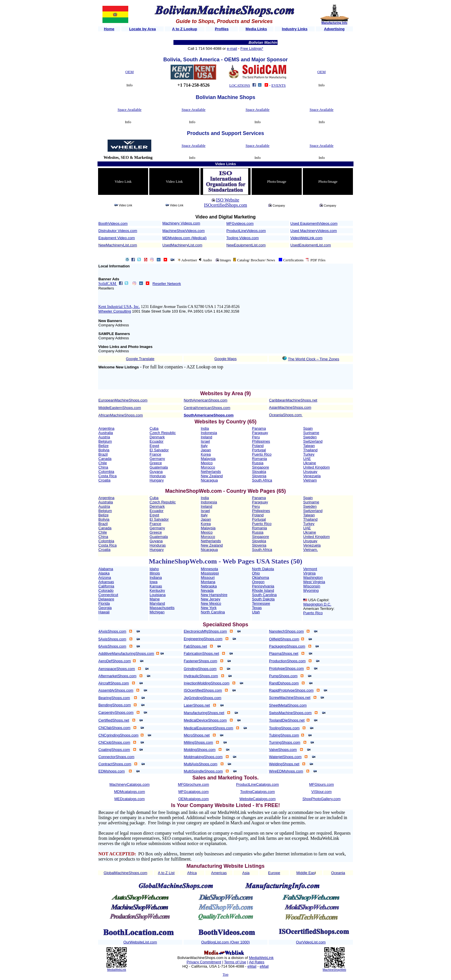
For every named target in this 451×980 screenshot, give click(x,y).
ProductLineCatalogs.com (258, 784)
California (106, 586)
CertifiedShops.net (114, 720)
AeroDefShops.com (115, 661)
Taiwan (309, 446)
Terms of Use (235, 962)
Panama (259, 428)
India (205, 428)
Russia (258, 463)
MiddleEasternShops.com (120, 408)
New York (209, 608)
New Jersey (211, 599)
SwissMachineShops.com (290, 713)
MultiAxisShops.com (201, 764)
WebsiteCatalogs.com (257, 799)
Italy (204, 446)
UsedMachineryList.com (182, 245)
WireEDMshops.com (286, 771)
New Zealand (212, 476)
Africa (192, 873)
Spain (308, 428)
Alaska (104, 573)
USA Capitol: (319, 600)
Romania (259, 459)
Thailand (310, 450)
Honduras (158, 476)
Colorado (106, 590)
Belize (103, 446)
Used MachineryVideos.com (314, 231)
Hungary (157, 480)
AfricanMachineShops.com (121, 415)
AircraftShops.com (114, 683)
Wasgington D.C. (317, 604)
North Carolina (213, 612)
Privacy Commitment (204, 962)
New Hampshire (214, 595)
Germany (157, 459)
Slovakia (259, 472)
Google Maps (225, 359)
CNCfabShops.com (114, 728)
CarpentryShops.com (116, 712)
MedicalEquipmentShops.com (209, 728)
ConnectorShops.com (116, 757)
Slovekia (259, 541)
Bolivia (104, 450)
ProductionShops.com (287, 661)
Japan (206, 450)
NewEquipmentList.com (246, 245)
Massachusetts (162, 608)
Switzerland (313, 441)
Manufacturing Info (335, 23)
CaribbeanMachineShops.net (293, 400)
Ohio (256, 573)
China (103, 467)
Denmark (157, 437)
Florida (104, 603)
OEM (130, 72)
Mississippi (210, 573)
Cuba (154, 428)
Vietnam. (310, 550)
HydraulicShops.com (201, 676)
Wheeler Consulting (115, 311)
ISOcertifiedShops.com (225, 205)
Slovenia (259, 476)
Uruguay (310, 472)
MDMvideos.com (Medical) (185, 238)
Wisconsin (312, 586)
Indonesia (209, 433)
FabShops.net (195, 646)
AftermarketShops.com (117, 676)
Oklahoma (260, 577)
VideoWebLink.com (307, 238)
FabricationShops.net (201, 653)
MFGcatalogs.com (193, 792)
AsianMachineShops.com (290, 407)
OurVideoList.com (311, 942)
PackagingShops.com (287, 646)
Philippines (261, 441)
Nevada (207, 590)
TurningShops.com (285, 742)
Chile (103, 463)
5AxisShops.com (112, 639)
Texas (257, 608)
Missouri (208, 577)
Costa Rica (108, 476)
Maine (155, 599)
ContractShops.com (115, 764)
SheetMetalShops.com (288, 705)
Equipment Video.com (117, 238)
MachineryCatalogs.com (130, 784)
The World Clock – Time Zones (314, 359)
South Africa (262, 480)
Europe (274, 873)
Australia (106, 433)
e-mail (232, 48)
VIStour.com (321, 792)
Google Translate (140, 359)
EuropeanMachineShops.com (123, 400)
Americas (219, 873)
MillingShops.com (198, 742)
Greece (156, 463)
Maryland (157, 603)
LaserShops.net (197, 705)
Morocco (208, 467)
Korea (206, 454)
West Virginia (314, 582)
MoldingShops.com (200, 750)
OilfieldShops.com (284, 639)
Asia (246, 873)
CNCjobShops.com (114, 742)
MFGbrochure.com (194, 784)
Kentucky (157, 590)
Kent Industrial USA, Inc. (119, 307)
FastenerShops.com (200, 661)
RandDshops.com (284, 683)
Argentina (106, 428)
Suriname (311, 433)
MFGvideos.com (240, 223)
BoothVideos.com (113, 223)
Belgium (105, 441)
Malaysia (208, 459)
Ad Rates (257, 962)
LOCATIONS (240, 85)
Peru (256, 437)
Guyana (156, 472)
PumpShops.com (283, 676)
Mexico (207, 463)
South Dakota (263, 599)
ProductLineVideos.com (246, 231)
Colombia (106, 472)
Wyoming (311, 590)
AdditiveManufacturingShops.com (126, 653)
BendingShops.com (115, 705)
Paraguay (260, 433)
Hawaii (104, 612)
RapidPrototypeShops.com (291, 690)
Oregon (258, 582)
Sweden (310, 437)
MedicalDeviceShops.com (205, 720)
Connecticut (108, 595)
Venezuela (312, 476)
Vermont (310, 569)
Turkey (309, 454)
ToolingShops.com (284, 728)
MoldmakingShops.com (203, 757)
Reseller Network (167, 284)
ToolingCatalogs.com (258, 792)
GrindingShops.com (200, 669)
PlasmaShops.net (284, 653)
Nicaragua (209, 480)
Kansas (156, 586)
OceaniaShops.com (285, 415)
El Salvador (159, 450)
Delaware (106, 599)
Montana (208, 582)
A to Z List (166, 873)
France (155, 454)
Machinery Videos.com (181, 223)
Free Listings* (252, 48)
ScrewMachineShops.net (290, 698)
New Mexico (211, 603)
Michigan (157, 612)
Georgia (105, 608)
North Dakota (263, 569)
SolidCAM (108, 284)
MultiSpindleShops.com (203, 771)
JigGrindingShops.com (203, 698)
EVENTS (279, 85)
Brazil (103, 454)
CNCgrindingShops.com (118, 735)
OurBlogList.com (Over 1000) (225, 942)
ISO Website (228, 200)
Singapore (260, 467)
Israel (205, 441)
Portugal (259, 450)
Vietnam (310, 480)
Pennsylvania (263, 586)
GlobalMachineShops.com (125, 873)
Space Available (130, 110)
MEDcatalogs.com (130, 799)
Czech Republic (163, 433)
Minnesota (209, 569)
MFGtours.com (322, 784)
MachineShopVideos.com (184, 231)
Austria (104, 437)
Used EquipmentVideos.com (314, 223)
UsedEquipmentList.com (311, 245)
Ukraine (310, 463)
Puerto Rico (262, 454)
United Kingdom (317, 467)
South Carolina (264, 595)
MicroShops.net (197, 735)
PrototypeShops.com (286, 668)
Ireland (207, 437)
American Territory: (319, 609)
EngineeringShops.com (203, 639)
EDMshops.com (112, 771)
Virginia (309, 573)
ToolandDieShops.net (287, 720)
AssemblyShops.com (116, 690)
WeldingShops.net (284, 764)
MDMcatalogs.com (129, 792)
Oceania (338, 873)
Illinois (155, 573)
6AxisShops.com (112, 646)
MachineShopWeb (335, 970)
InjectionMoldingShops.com (207, 683)
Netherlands (211, 472)
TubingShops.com (284, 735)
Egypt (154, 446)
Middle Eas (305, 873)
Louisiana (158, 595)
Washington (313, 577)
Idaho (154, 569)
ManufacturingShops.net (204, 713)
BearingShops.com (114, 698)
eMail (252, 966)
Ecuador (156, 441)
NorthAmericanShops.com (206, 400)
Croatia (104, 480)
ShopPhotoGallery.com (321, 799)
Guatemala (159, 467)
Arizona (105, 577)
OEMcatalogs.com (194, 799)
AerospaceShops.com (117, 669)
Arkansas (106, 582)
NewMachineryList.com (118, 245)
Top (225, 974)
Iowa (153, 582)
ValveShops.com (283, 750)
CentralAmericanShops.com (207, 408)
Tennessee (261, 603)
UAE (307, 459)
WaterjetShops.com (285, 757)
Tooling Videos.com (243, 238)
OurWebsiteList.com (140, 942)
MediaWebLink (116, 970)
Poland (258, 446)
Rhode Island (263, 590)
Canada (105, 459)
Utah (256, 612)
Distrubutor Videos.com (118, 231)
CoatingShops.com (114, 750)
